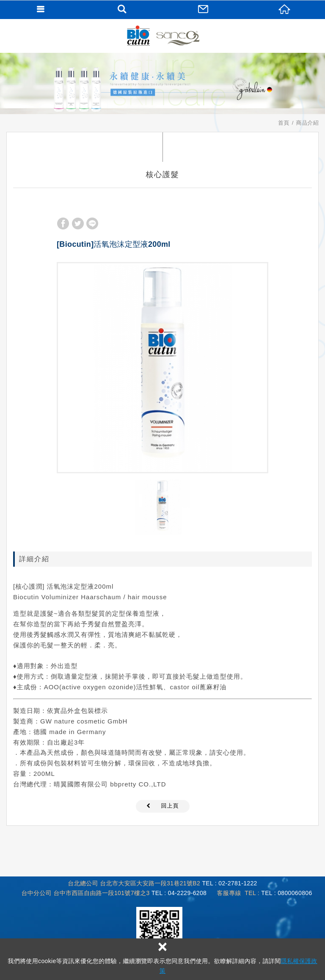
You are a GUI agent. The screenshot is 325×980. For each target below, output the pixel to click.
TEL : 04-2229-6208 (179, 893)
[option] (162, 368)
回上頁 (170, 806)
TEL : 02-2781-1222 (229, 883)
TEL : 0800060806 (286, 893)
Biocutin (162, 36)
